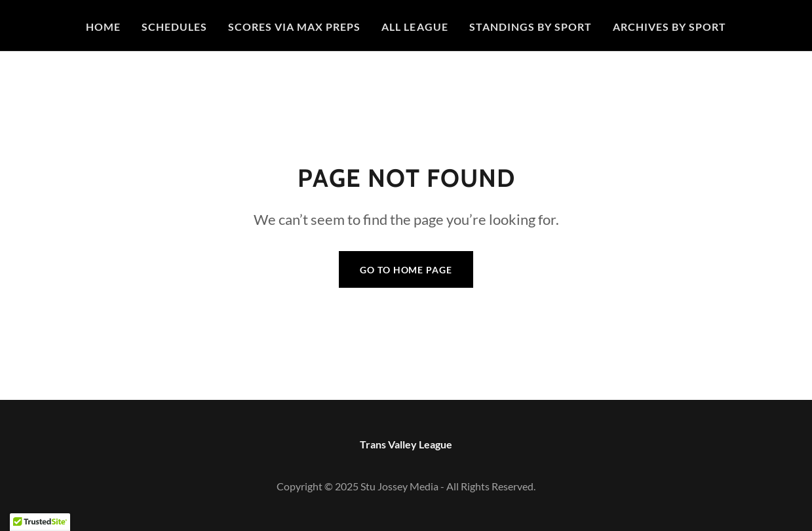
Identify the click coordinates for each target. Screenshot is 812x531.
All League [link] (415, 27)
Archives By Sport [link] (669, 27)
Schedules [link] (174, 27)
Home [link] (103, 27)
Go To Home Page (406, 270)
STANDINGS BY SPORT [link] (531, 27)
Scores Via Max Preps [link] (294, 27)
